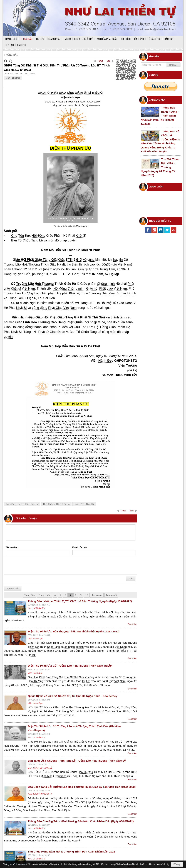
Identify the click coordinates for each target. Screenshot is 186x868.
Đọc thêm (133, 624)
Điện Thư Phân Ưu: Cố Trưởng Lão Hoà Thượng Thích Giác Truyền (70, 666)
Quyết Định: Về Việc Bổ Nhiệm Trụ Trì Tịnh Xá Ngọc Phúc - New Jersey (73, 696)
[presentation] (33, 566)
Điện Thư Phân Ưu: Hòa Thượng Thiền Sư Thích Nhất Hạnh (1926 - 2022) (74, 631)
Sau (108, 61)
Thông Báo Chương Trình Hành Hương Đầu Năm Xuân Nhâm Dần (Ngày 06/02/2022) (81, 821)
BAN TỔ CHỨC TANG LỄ (40, 768)
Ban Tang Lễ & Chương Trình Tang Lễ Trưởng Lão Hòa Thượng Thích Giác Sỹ (77, 761)
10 (87, 595)
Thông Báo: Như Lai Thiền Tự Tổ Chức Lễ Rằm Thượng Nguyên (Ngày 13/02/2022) (80, 601)
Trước (100, 61)
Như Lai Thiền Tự (36, 608)
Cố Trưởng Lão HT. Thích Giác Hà (22, 504)
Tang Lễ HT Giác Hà (84, 504)
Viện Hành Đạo (13, 78)
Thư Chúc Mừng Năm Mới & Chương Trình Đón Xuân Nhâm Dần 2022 (72, 852)
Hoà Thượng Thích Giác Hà (56, 504)
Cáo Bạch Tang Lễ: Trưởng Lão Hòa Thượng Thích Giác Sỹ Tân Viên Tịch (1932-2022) (82, 787)
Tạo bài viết (13, 589)
